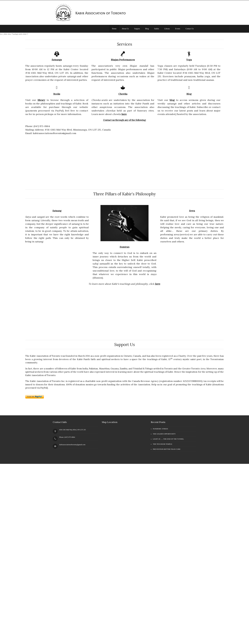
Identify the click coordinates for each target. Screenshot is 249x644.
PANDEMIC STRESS (160, 429)
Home (114, 29)
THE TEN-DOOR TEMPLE (162, 444)
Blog (147, 29)
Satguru (137, 29)
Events (178, 29)
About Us (125, 29)
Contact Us (190, 29)
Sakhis (157, 29)
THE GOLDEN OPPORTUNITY (164, 434)
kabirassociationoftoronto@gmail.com (72, 445)
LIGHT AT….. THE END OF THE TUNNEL (168, 439)
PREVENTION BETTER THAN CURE (167, 449)
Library (167, 29)
